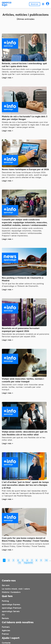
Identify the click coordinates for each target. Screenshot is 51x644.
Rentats (5, 618)
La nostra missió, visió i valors (16, 589)
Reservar (35, 4)
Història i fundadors (11, 592)
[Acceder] (48, 4)
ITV (3, 615)
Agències (6, 631)
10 (46, 560)
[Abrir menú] (43, 4)
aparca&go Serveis (11, 611)
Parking (5, 601)
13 (19, 563)
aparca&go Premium (12, 608)
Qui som (6, 585)
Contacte (6, 643)
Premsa (5, 634)
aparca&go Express (11, 604)
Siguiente (28, 563)
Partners (6, 627)
